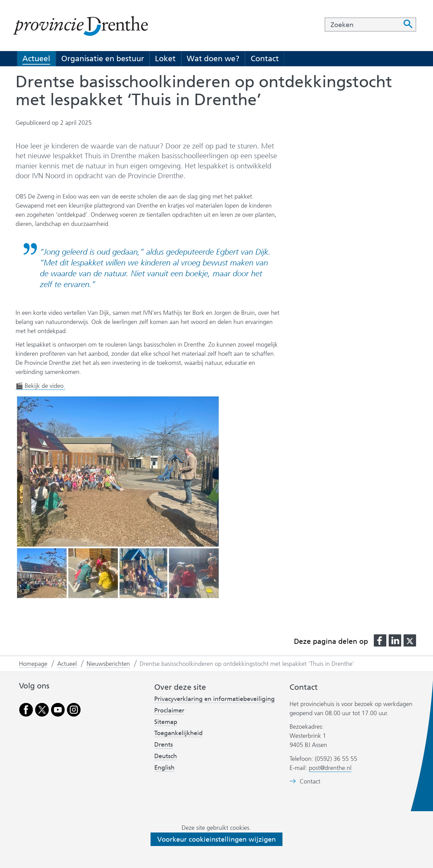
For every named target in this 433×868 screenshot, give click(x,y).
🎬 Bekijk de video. (40, 386)
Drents (164, 745)
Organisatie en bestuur (103, 58)
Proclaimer (169, 710)
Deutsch (166, 756)
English (164, 768)
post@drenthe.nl (330, 768)
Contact (265, 58)
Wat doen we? (213, 58)
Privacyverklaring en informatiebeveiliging (214, 699)
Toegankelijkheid (178, 733)
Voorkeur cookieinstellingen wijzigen (216, 839)
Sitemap (166, 722)
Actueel (36, 58)
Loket (165, 58)
